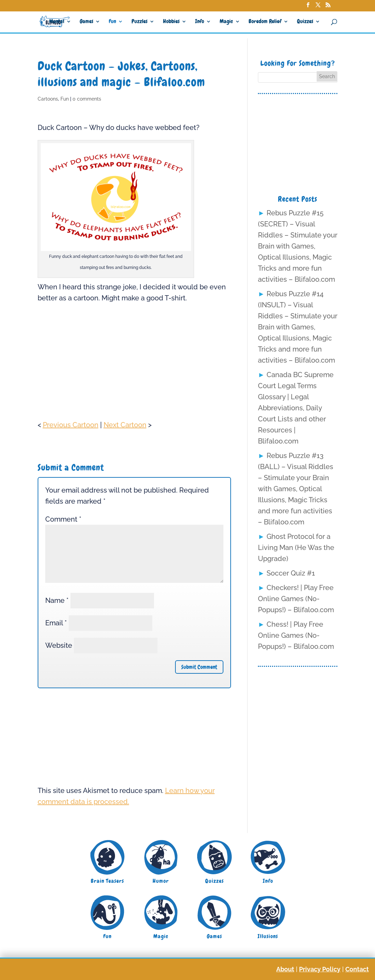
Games (86, 22)
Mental (57, 22)
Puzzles (140, 22)
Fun (112, 22)
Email (56, 623)
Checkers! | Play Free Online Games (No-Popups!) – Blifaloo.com (296, 599)
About (285, 969)
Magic (226, 22)
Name (57, 600)
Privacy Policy (320, 969)
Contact (357, 969)
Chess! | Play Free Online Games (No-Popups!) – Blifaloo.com (296, 635)
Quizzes (305, 22)
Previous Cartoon (71, 425)
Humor (161, 881)
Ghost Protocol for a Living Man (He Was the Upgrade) (296, 548)
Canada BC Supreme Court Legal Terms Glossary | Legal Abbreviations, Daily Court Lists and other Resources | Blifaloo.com (296, 408)
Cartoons (48, 99)
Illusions (268, 936)
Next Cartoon (125, 425)
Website (59, 645)
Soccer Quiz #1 (291, 573)
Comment (63, 519)
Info (200, 22)
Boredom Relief (265, 22)
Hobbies (171, 22)
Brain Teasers (107, 881)
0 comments (87, 99)
